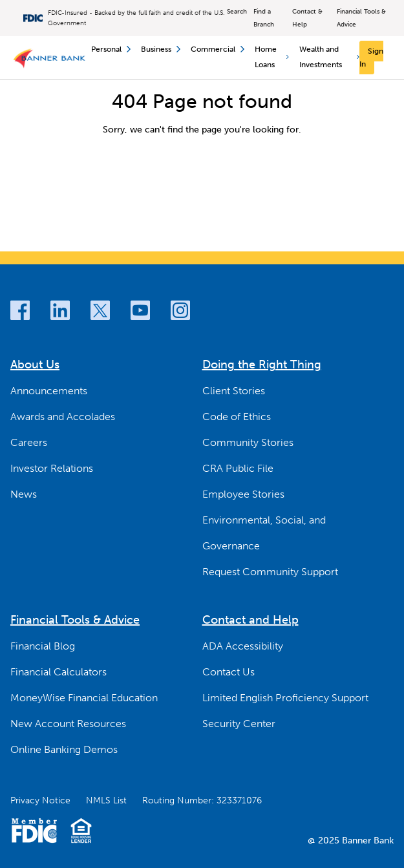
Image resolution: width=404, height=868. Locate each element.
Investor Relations (52, 468)
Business (161, 49)
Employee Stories (243, 494)
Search (237, 12)
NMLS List (106, 800)
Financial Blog (43, 646)
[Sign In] (371, 58)
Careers (29, 442)
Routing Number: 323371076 (202, 800)
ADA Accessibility (243, 646)
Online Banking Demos (64, 749)
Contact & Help (307, 18)
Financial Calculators (58, 672)
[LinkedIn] (60, 310)
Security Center (239, 724)
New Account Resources (68, 724)
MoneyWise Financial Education (84, 698)
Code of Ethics (237, 417)
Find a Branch (264, 18)
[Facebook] (20, 310)
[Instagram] (180, 310)
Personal (111, 49)
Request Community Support (270, 572)
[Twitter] (100, 310)
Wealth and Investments (329, 57)
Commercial (218, 49)
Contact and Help (250, 620)
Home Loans (272, 57)
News (24, 494)
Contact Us (229, 672)
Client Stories (234, 391)
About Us (35, 365)
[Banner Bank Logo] (51, 58)
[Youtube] (140, 310)
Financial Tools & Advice (361, 18)
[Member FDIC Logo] (34, 831)
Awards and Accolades (63, 417)
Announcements (49, 391)
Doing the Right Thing (262, 365)
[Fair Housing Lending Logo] (81, 831)
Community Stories (248, 442)
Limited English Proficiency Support (285, 698)
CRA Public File (238, 468)
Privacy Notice (40, 800)
